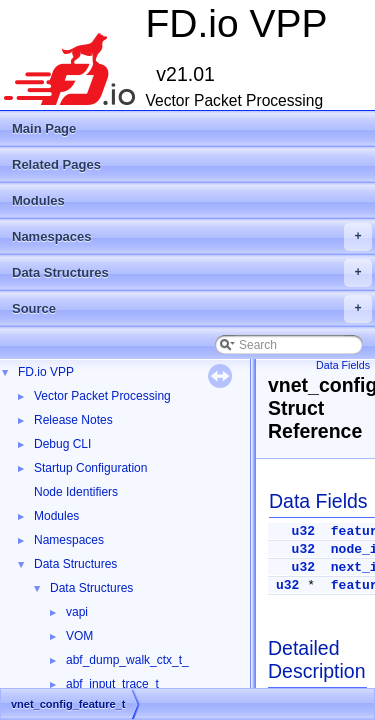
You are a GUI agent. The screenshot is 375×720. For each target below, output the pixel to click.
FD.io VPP (46, 372)
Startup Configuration (90, 468)
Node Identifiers (76, 492)
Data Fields (343, 365)
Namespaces (192, 237)
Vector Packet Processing (102, 396)
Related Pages (56, 164)
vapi (77, 612)
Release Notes (73, 420)
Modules (38, 200)
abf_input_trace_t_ (115, 684)
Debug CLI (62, 444)
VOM (79, 636)
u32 (303, 531)
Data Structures (192, 273)
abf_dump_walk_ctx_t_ (127, 660)
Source (192, 309)
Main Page (44, 128)
